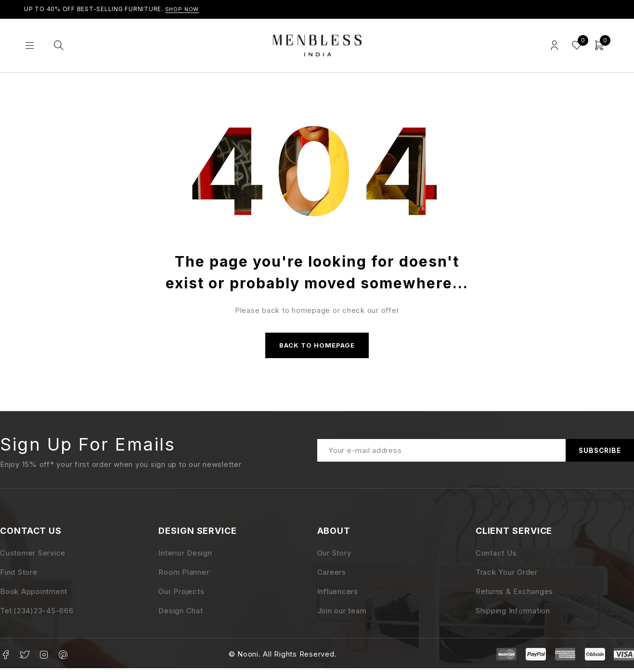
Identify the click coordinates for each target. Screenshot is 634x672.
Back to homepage (317, 347)
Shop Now (183, 9)
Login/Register (552, 45)
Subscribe (598, 454)
